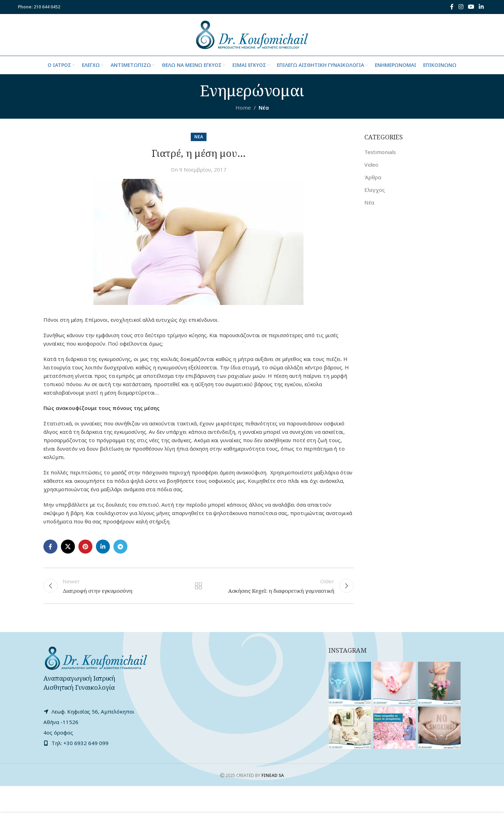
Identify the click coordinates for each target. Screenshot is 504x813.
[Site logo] (252, 34)
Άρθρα (373, 178)
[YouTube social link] (471, 7)
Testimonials (380, 152)
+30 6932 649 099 (86, 743)
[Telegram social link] (120, 547)
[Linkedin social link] (481, 7)
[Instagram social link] (461, 7)
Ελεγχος (375, 190)
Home (243, 108)
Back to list (198, 586)
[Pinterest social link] (85, 547)
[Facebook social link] (452, 7)
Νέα (264, 108)
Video (371, 165)
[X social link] (68, 547)
